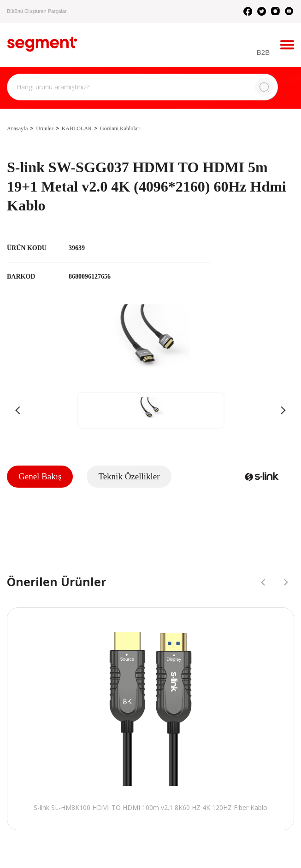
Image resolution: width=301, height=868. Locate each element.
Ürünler (44, 128)
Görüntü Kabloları (120, 128)
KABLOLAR (77, 128)
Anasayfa (17, 128)
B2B (265, 53)
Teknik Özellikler (129, 476)
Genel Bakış (40, 476)
